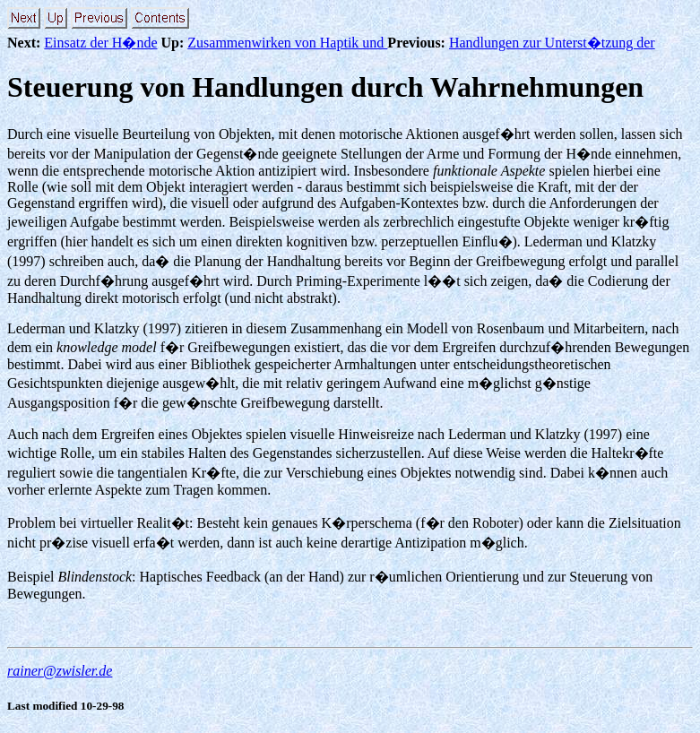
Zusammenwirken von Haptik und (287, 43)
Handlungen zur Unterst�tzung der (552, 43)
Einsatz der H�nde (100, 43)
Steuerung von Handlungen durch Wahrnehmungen (325, 87)
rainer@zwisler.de (60, 671)
